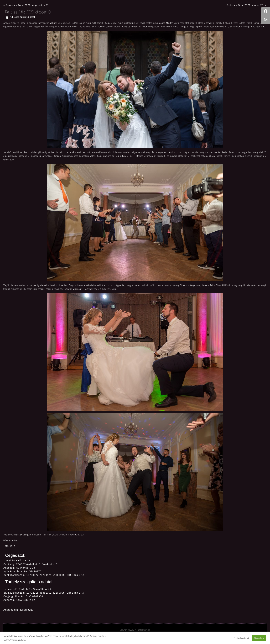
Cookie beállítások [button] (242, 638)
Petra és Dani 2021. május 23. (245, 5)
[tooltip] (266, 11)
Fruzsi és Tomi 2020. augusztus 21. (28, 5)
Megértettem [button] (259, 638)
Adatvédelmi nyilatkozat (18, 610)
